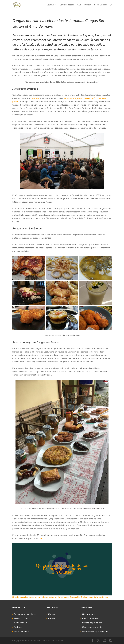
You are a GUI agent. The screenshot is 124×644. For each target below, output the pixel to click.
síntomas (68, 98)
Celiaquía (51, 5)
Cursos (51, 614)
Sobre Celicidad (101, 5)
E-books (52, 619)
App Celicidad (20, 623)
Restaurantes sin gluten (25, 614)
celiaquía (35, 98)
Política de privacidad (92, 623)
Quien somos (88, 614)
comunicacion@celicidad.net (95, 631)
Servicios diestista (67, 5)
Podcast (88, 5)
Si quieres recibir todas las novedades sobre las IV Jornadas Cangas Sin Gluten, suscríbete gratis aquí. (61, 597)
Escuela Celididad (22, 619)
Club (79, 5)
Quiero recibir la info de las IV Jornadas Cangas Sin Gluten (62, 569)
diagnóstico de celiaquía (84, 98)
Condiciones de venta (92, 627)
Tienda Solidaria (22, 631)
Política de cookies (91, 619)
